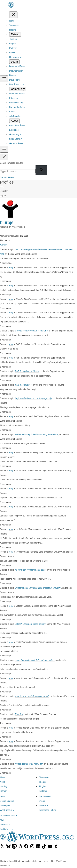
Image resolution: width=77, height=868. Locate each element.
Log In (3, 196)
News (3, 782)
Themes (43, 782)
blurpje (7, 222)
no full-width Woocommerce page (30, 570)
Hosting (3, 786)
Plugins (42, 786)
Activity (3, 245)
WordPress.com (8, 816)
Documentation (7, 801)
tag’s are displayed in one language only (33, 398)
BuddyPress (7, 829)
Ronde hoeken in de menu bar (29, 764)
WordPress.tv (7, 810)
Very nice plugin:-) (23, 385)
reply (11, 268)
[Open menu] (4, 79)
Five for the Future (47, 810)
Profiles (7, 182)
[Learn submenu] (14, 62)
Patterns (43, 791)
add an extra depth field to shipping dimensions (36, 435)
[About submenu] (14, 121)
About (3, 777)
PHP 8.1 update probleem (27, 371)
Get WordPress (7, 178)
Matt (3, 820)
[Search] (41, 170)
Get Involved (45, 797)
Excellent (19, 714)
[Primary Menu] (2, 187)
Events (42, 801)
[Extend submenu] (15, 34)
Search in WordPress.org (11, 163)
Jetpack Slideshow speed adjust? (30, 624)
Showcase (44, 777)
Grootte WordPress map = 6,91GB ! (31, 331)
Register (4, 191)
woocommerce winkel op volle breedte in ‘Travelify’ (38, 588)
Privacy (3, 791)
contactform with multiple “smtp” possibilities (35, 660)
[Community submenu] (18, 89)
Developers (5, 806)
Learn (3, 797)
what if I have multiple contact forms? (32, 696)
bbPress (5, 825)
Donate (43, 806)
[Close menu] (13, 15)
